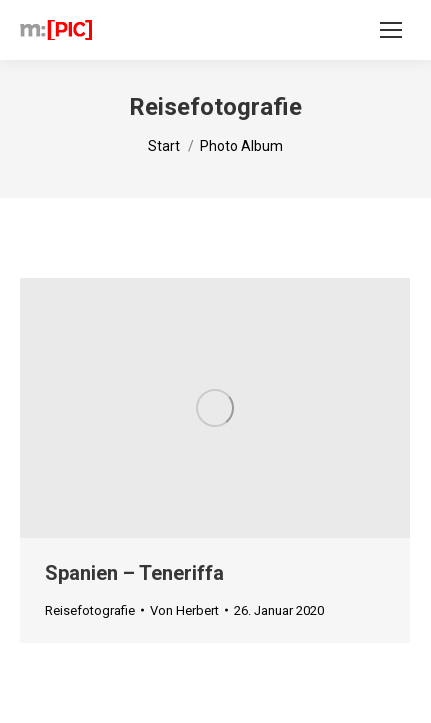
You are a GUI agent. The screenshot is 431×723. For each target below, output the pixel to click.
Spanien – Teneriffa (134, 573)
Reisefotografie (90, 610)
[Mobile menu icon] (391, 30)
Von (184, 610)
